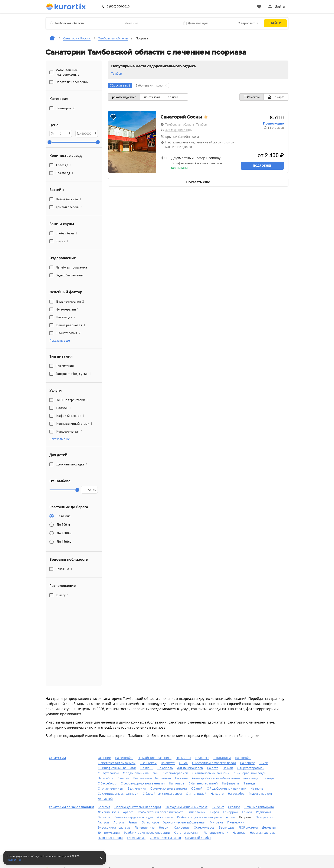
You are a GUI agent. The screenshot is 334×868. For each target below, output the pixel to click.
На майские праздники (155, 758)
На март (268, 778)
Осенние (104, 758)
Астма (230, 817)
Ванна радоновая (71, 325)
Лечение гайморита (259, 807)
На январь (177, 783)
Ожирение (182, 828)
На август (168, 763)
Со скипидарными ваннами (118, 794)
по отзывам (153, 97)
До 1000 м (64, 533)
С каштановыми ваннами (211, 773)
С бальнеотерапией (203, 783)
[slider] (49, 142)
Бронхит (104, 807)
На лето (213, 768)
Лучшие (123, 778)
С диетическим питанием (117, 763)
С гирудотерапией (251, 768)
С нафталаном (108, 773)
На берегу (247, 763)
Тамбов (117, 74)
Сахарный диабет (198, 838)
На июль (257, 789)
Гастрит (104, 822)
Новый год (183, 758)
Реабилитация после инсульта (199, 817)
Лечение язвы (108, 812)
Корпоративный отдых (74, 424)
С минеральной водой (250, 773)
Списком (250, 97)
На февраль (231, 783)
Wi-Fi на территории (72, 400)
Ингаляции (66, 317)
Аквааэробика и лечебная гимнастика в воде (225, 778)
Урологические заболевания (184, 822)
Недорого (202, 758)
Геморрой (230, 812)
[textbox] (149, 23)
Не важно (64, 516)
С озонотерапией (175, 773)
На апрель (165, 768)
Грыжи (247, 812)
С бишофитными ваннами (117, 768)
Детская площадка (72, 464)
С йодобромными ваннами (227, 789)
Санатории (57, 758)
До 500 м (63, 525)
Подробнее (262, 166)
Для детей (105, 799)
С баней (197, 789)
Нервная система (263, 833)
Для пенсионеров (190, 768)
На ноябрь (105, 778)
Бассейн (64, 408)
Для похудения (109, 833)
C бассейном (107, 783)
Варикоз (104, 817)
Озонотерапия (68, 333)
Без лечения (137, 789)
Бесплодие (227, 828)
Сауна (62, 241)
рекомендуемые (125, 97)
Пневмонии (236, 822)
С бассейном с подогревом (162, 794)
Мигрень (216, 822)
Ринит (133, 822)
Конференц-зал (70, 432)
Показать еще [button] (60, 341)
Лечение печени (216, 833)
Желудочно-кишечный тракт (187, 807)
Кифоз (214, 812)
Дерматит (269, 828)
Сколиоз (234, 807)
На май (228, 768)
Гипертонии (197, 812)
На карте (276, 97)
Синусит (218, 807)
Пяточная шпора (110, 838)
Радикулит (264, 812)
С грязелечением (111, 789)
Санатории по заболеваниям (71, 807)
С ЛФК (184, 763)
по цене (178, 97)
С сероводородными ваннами (143, 783)
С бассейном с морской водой (214, 763)
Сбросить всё (120, 85)
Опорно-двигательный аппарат (138, 807)
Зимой (263, 763)
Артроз (128, 812)
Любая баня (67, 233)
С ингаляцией (196, 794)
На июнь (147, 768)
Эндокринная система (114, 828)
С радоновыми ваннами (141, 773)
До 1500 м (64, 542)
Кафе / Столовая (70, 416)
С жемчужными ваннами (169, 789)
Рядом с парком (260, 794)
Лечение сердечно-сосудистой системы (143, 817)
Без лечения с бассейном (152, 778)
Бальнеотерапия (70, 302)
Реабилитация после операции (147, 833)
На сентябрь (124, 758)
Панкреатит (264, 817)
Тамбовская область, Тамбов (186, 124)
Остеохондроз (204, 828)
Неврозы (239, 833)
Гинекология (136, 838)
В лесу (63, 595)
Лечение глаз (145, 828)
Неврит (164, 828)
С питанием (222, 758)
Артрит (119, 822)
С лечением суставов (165, 838)
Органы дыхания (187, 833)
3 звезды (250, 783)
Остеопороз (150, 822)
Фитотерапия (68, 309)
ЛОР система (248, 828)
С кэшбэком (148, 763)
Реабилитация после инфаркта (161, 812)
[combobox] (149, 23)
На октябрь (243, 758)
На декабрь (236, 794)
